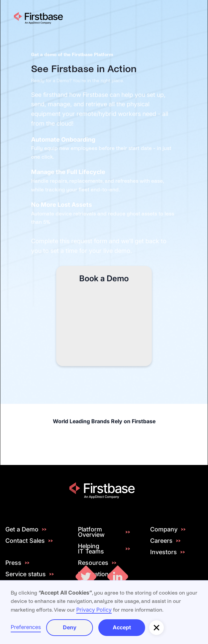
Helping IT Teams (91, 549)
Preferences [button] (26, 627)
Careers (161, 541)
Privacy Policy (94, 610)
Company (164, 529)
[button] (157, 628)
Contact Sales (25, 541)
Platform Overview (91, 532)
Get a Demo (22, 529)
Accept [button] (122, 627)
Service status (26, 574)
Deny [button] (70, 627)
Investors (164, 552)
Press (13, 563)
